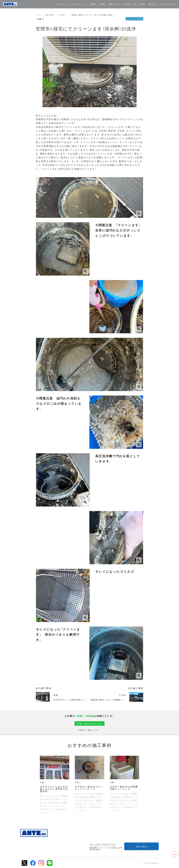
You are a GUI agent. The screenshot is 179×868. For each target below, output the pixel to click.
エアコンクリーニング (80, 4)
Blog (135, 4)
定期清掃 (102, 4)
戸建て (63, 15)
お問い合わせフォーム (90, 723)
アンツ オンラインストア (168, 4)
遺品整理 (93, 4)
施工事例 (50, 15)
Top (39, 15)
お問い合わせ (141, 846)
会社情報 (127, 4)
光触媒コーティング (115, 4)
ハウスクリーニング (63, 4)
